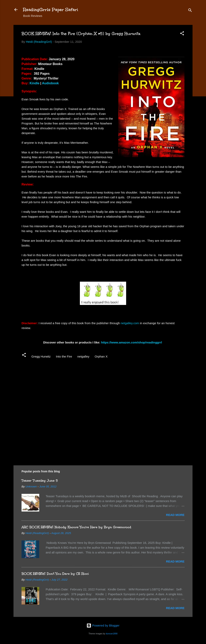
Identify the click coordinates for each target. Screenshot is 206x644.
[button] (182, 34)
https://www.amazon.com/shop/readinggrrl (132, 342)
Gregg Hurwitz (41, 356)
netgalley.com (130, 323)
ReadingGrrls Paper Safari (51, 10)
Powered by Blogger (103, 625)
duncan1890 (112, 634)
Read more (175, 515)
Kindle (35, 83)
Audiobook (50, 83)
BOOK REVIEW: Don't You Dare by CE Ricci (55, 574)
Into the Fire (64, 356)
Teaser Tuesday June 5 (40, 480)
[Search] (190, 11)
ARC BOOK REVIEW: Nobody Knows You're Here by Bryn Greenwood (76, 527)
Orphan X (101, 356)
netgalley (83, 356)
